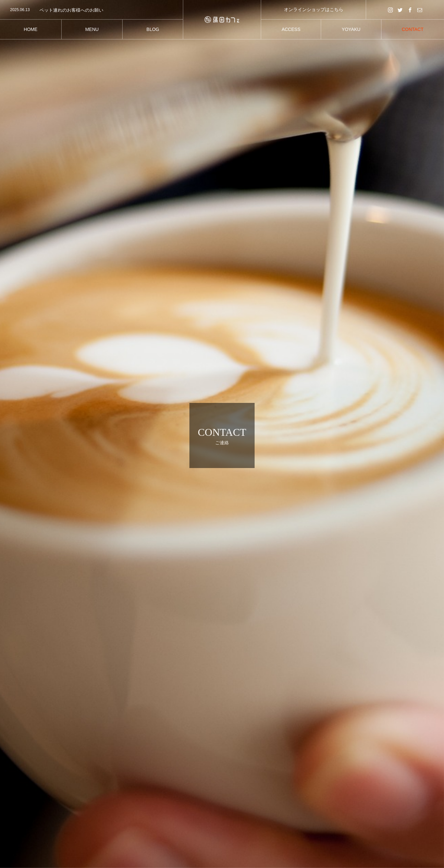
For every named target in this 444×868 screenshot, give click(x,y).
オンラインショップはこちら (314, 9)
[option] (91, 10)
